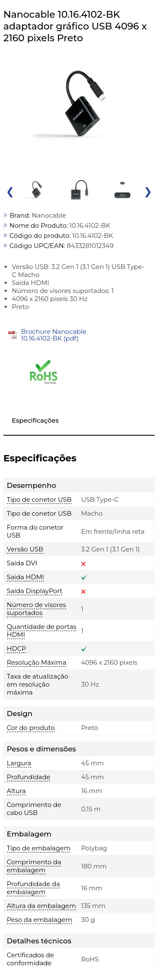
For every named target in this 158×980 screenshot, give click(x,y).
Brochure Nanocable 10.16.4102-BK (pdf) (54, 335)
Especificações (35, 420)
